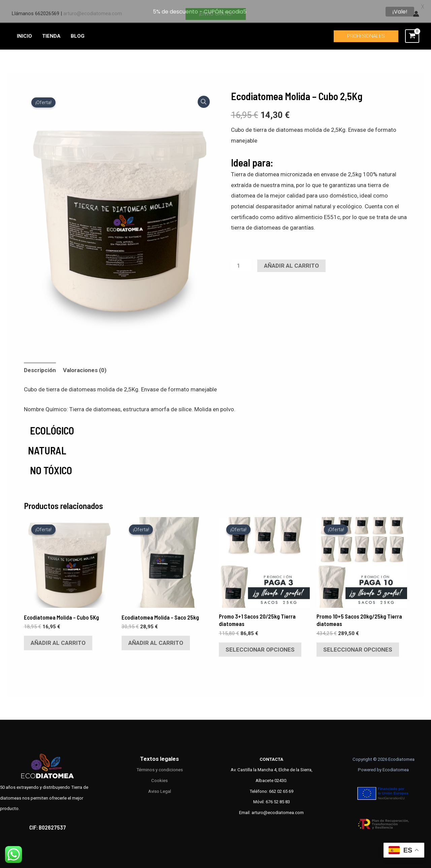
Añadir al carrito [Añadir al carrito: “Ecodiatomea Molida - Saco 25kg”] (156, 637)
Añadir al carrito (291, 260)
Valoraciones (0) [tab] (85, 365)
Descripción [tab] (40, 365)
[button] (204, 96)
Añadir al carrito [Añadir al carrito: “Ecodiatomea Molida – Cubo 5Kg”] (58, 637)
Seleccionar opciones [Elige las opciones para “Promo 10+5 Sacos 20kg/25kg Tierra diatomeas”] (358, 644)
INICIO (24, 31)
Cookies (159, 775)
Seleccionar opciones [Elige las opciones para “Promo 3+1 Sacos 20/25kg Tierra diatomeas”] (260, 644)
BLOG (78, 31)
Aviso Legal (160, 786)
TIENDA (51, 31)
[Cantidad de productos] (241, 260)
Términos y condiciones (160, 764)
